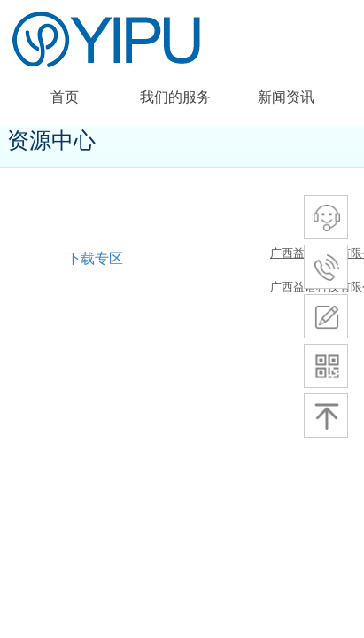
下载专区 (95, 258)
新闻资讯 (286, 97)
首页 (65, 97)
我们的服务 (175, 97)
